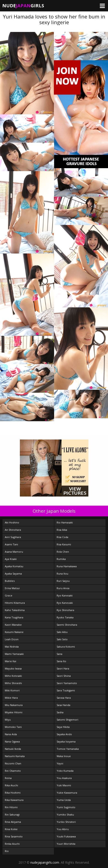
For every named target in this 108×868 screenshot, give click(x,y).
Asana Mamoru (14, 552)
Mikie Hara (11, 698)
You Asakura (64, 778)
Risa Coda (62, 537)
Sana (59, 654)
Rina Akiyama (13, 822)
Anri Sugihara (13, 537)
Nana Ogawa (12, 741)
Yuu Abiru (63, 829)
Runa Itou (62, 574)
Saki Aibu (62, 632)
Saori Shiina (64, 676)
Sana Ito (61, 661)
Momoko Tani (13, 727)
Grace (9, 595)
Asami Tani (11, 544)
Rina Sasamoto (14, 836)
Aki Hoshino (12, 522)
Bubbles (10, 581)
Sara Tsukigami (66, 690)
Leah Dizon (12, 639)
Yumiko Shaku (65, 814)
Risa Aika (62, 530)
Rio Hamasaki (65, 522)
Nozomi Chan (13, 763)
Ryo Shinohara (65, 610)
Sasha (60, 712)
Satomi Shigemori (67, 720)
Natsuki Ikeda (13, 749)
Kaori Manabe (13, 625)
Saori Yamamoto (67, 683)
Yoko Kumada (65, 771)
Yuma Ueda (64, 800)
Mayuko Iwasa (13, 668)
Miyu (8, 720)
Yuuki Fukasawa (66, 836)
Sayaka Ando (64, 734)
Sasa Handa (63, 705)
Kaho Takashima (15, 610)
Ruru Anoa (63, 588)
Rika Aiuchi (11, 785)
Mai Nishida (12, 647)
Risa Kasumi (64, 544)
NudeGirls (23, 6)
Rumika (61, 559)
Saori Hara (63, 668)
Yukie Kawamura (67, 793)
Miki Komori (12, 690)
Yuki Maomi (64, 785)
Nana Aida (11, 734)
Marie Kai (11, 661)
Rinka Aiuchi (12, 844)
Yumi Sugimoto (66, 807)
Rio (7, 851)
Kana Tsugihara (14, 617)
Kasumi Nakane (14, 632)
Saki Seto (62, 639)
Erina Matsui (12, 588)
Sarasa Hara (64, 698)
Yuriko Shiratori (66, 822)
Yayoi (60, 763)
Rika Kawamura (14, 800)
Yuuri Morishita (66, 844)
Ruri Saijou (63, 581)
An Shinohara (13, 530)
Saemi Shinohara (67, 625)
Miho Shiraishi (13, 683)
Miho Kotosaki (13, 676)
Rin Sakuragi (12, 814)
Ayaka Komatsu (14, 566)
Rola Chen (63, 552)
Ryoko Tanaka (65, 617)
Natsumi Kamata (15, 756)
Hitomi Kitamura (15, 603)
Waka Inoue (64, 756)
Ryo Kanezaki (65, 603)
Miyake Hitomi (14, 712)
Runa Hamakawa (67, 566)
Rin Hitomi (11, 807)
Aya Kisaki (11, 559)
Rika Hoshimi (13, 793)
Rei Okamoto (13, 771)
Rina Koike (11, 829)
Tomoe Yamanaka (68, 749)
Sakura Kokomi (66, 647)
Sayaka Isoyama (66, 741)
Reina (8, 778)
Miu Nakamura (14, 705)
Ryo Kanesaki (65, 595)
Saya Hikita (63, 727)
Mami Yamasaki (14, 654)
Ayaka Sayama (13, 574)
